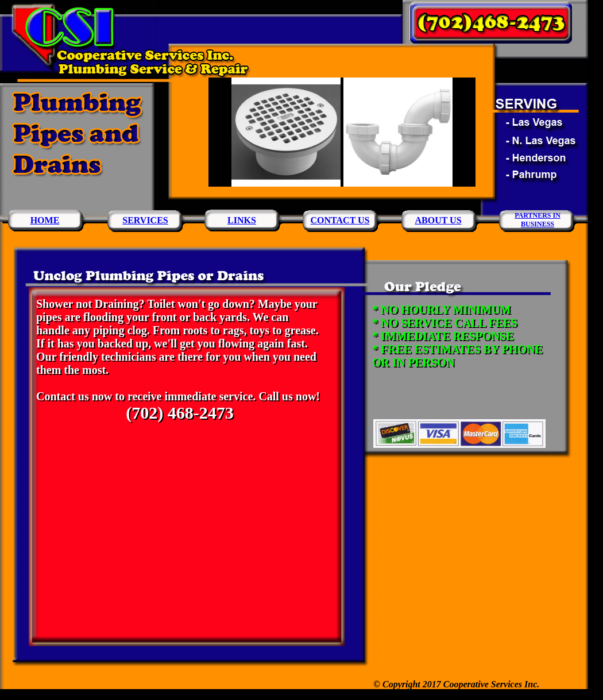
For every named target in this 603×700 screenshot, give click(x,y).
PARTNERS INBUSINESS (538, 220)
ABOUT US (438, 220)
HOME (45, 220)
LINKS (242, 220)
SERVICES (145, 220)
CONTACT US (340, 220)
